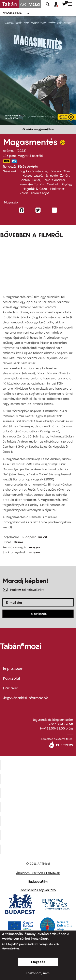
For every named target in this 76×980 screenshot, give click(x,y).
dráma (8, 151)
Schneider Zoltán (57, 175)
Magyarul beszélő (30, 156)
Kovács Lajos (40, 193)
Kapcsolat (12, 678)
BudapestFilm (38, 881)
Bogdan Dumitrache (34, 171)
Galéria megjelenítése (38, 129)
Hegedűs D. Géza (35, 189)
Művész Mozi (39, 793)
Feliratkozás (38, 614)
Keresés (48, 4)
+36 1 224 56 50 (61, 724)
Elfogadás (38, 962)
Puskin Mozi (39, 807)
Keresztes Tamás (32, 184)
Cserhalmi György (60, 184)
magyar (35, 547)
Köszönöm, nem (38, 973)
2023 (21, 151)
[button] (58, 4)
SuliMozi (39, 821)
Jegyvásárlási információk (26, 698)
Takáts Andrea (54, 180)
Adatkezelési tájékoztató (38, 890)
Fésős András (28, 166)
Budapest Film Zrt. (35, 537)
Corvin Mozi (39, 765)
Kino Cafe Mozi (39, 779)
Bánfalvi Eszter (30, 180)
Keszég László (32, 175)
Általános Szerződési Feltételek (38, 873)
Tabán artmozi (39, 835)
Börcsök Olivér (61, 171)
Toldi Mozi (39, 849)
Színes (19, 542)
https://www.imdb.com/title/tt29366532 (7, 161)
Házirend (11, 688)
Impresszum (13, 669)
